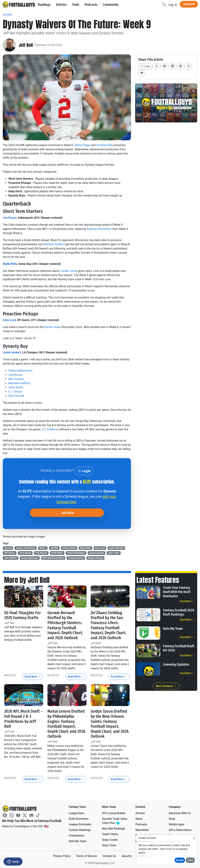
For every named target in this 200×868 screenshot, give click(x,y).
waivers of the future (26, 548)
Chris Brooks (25, 553)
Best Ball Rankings (114, 829)
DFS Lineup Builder (114, 813)
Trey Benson (41, 553)
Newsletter (142, 830)
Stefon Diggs (82, 145)
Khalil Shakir (57, 553)
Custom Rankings (80, 830)
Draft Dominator (79, 819)
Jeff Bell (26, 45)
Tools (77, 5)
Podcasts (92, 5)
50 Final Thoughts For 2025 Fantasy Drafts (22, 615)
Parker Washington (76, 553)
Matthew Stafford (54, 244)
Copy (145, 66)
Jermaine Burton (76, 558)
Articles (63, 5)
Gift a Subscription (180, 830)
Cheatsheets (76, 836)
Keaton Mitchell (116, 548)
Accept (180, 860)
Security (127, 856)
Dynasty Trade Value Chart (115, 821)
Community (112, 5)
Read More (33, 677)
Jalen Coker (114, 553)
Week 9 (43, 548)
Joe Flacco (10, 218)
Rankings (46, 5)
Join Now (189, 4)
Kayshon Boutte (97, 553)
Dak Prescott (16, 396)
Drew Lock (9, 320)
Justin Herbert (12, 352)
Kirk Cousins (16, 379)
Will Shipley (10, 553)
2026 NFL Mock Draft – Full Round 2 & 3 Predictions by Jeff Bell (23, 719)
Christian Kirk (105, 145)
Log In (173, 5)
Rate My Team (173, 629)
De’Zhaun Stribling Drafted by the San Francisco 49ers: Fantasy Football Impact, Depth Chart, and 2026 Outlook (108, 625)
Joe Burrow (15, 375)
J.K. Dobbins (49, 429)
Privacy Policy (62, 856)
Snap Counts (110, 840)
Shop (172, 819)
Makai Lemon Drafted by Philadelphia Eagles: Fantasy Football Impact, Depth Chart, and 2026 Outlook (66, 724)
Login (84, 471)
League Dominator (80, 824)
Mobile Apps (177, 824)
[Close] (194, 838)
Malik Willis (10, 264)
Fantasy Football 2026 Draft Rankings (179, 612)
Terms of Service (86, 856)
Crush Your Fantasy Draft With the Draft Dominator (177, 592)
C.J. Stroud (15, 392)
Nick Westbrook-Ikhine (53, 558)
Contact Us (109, 856)
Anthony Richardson (99, 229)
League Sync (77, 813)
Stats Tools (109, 845)
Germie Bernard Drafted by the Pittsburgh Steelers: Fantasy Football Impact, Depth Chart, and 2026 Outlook (65, 625)
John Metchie (11, 558)
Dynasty (8, 548)
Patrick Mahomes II (20, 371)
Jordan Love (68, 271)
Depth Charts (110, 834)
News (139, 819)
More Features (166, 686)
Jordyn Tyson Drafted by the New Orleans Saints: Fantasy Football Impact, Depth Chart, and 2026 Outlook (110, 724)
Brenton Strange (96, 558)
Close (190, 860)
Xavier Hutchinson (30, 558)
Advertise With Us (180, 813)
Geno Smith (16, 387)
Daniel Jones (52, 327)
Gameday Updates (176, 664)
